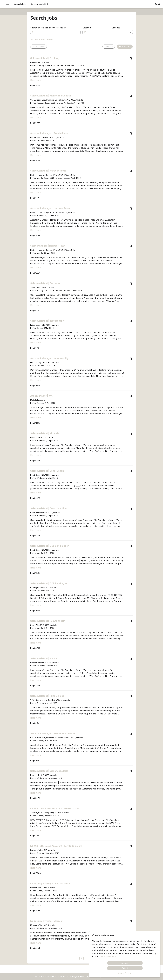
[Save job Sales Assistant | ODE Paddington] (131, 584)
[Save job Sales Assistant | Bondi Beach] (131, 471)
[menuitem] (6, 4)
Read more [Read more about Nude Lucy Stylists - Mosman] (36, 943)
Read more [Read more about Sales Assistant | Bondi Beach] (36, 493)
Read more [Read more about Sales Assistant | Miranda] (36, 455)
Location (87, 28)
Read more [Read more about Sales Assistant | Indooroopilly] (36, 343)
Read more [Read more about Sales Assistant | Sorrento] (36, 305)
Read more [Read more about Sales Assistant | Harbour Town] (36, 193)
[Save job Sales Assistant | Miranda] (131, 434)
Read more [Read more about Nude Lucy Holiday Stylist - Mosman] (36, 905)
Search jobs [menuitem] (20, 4)
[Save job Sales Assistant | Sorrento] (131, 284)
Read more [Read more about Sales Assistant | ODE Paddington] (36, 605)
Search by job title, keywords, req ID (48, 28)
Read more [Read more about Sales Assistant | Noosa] (36, 680)
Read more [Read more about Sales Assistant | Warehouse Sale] (36, 793)
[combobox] (98, 32)
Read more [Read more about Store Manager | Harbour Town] (36, 268)
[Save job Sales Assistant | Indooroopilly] (131, 321)
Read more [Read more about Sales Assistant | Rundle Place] (36, 718)
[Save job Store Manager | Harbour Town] (131, 246)
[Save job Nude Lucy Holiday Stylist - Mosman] (131, 884)
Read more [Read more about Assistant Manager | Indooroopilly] (36, 380)
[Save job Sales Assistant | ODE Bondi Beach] (131, 546)
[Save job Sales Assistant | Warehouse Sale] (131, 771)
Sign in (158, 4)
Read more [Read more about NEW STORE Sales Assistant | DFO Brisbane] (36, 830)
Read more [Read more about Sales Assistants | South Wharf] (36, 643)
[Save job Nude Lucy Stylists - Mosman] (131, 921)
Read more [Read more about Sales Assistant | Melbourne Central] (36, 118)
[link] (81, 958)
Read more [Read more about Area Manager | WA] (36, 418)
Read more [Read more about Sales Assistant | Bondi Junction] (36, 530)
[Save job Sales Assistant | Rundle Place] (131, 696)
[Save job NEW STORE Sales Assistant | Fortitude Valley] (131, 846)
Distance (116, 28)
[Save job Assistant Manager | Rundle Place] (131, 133)
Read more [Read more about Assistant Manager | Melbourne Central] (36, 755)
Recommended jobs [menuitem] (40, 4)
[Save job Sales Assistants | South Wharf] (131, 621)
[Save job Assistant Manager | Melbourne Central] (131, 734)
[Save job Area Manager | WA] (131, 396)
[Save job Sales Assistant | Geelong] (131, 58)
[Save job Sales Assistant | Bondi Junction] (131, 509)
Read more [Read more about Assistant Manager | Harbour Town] (36, 230)
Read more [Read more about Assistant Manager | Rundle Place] (36, 155)
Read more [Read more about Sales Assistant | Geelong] (36, 80)
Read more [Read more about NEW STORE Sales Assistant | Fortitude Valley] (36, 868)
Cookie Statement (107, 956)
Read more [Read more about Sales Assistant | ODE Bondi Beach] (36, 568)
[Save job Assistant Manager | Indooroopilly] (131, 359)
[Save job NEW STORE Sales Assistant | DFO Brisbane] (131, 809)
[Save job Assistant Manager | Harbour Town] (131, 209)
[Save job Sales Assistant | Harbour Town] (131, 171)
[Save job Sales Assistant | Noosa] (131, 659)
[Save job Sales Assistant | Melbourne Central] (131, 96)
